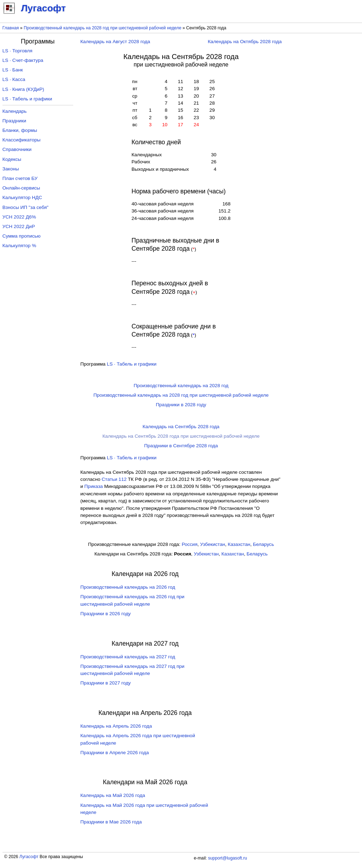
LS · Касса (14, 79)
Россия (190, 544)
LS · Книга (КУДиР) (23, 89)
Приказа (94, 486)
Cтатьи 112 (114, 479)
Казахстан (239, 544)
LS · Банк (13, 70)
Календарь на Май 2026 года (113, 795)
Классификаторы (22, 140)
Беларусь (264, 544)
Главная (11, 28)
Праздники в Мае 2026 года (111, 822)
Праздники (14, 121)
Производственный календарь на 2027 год (128, 657)
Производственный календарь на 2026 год (128, 587)
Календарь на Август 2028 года (115, 42)
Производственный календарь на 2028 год (181, 386)
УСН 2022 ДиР (19, 226)
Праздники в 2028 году (181, 405)
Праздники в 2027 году (106, 683)
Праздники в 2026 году (106, 614)
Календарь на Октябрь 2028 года (245, 42)
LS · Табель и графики (132, 364)
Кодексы (12, 159)
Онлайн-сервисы (21, 188)
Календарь (15, 111)
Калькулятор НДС (22, 197)
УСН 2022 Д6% (19, 217)
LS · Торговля (17, 51)
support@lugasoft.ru (227, 858)
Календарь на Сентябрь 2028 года (181, 427)
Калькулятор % (19, 246)
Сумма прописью (22, 236)
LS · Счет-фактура (23, 60)
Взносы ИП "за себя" (25, 207)
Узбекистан (213, 544)
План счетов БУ (20, 178)
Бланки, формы (20, 130)
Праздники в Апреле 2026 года (115, 753)
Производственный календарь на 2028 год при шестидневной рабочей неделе (103, 28)
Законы (11, 169)
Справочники (17, 149)
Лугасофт (29, 857)
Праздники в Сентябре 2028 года (181, 446)
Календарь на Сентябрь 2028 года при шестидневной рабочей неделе (181, 436)
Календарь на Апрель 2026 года (116, 726)
